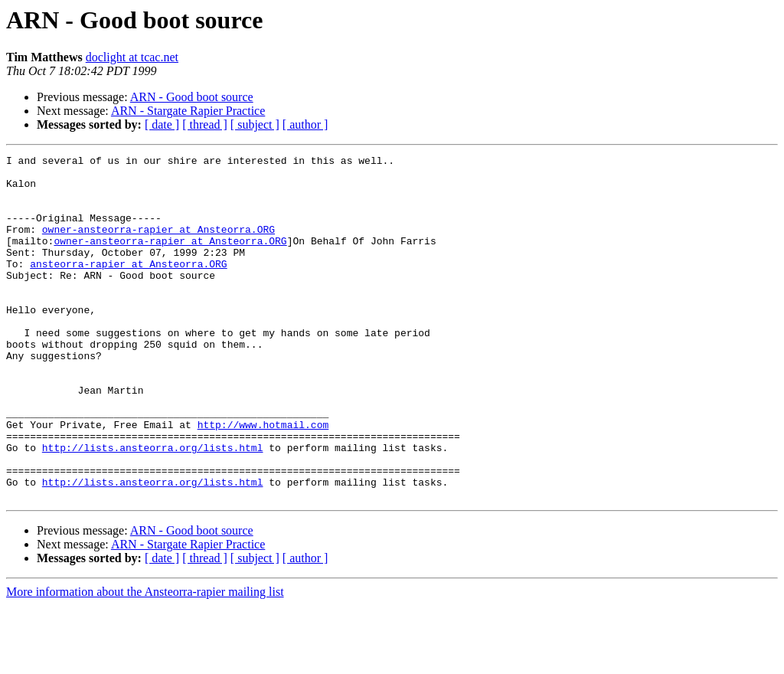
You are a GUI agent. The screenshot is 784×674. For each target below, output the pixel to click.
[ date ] (162, 124)
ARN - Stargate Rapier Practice (188, 111)
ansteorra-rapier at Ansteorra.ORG (128, 286)
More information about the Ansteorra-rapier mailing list (145, 661)
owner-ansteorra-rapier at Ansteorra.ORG (158, 245)
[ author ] (305, 124)
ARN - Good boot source (192, 97)
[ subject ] (255, 124)
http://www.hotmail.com (263, 479)
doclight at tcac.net (132, 57)
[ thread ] (205, 124)
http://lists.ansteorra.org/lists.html (153, 507)
